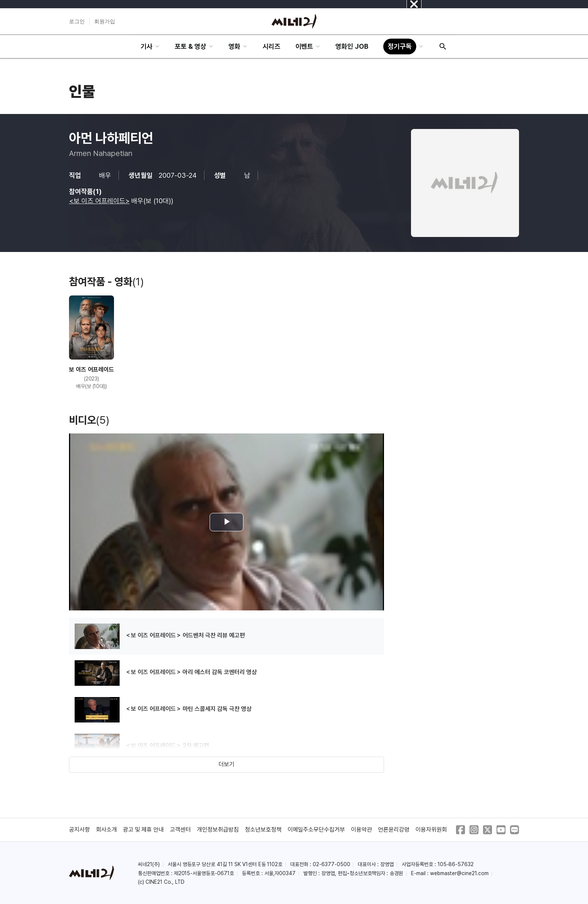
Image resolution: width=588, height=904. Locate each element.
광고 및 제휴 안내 (144, 830)
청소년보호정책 (263, 830)
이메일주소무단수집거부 (316, 830)
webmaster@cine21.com (459, 873)
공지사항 (79, 830)
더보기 (226, 764)
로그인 (77, 21)
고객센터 (180, 830)
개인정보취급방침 (218, 830)
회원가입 (105, 21)
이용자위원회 (431, 830)
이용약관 (361, 830)
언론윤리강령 (394, 830)
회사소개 (106, 830)
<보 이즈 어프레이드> (99, 201)
